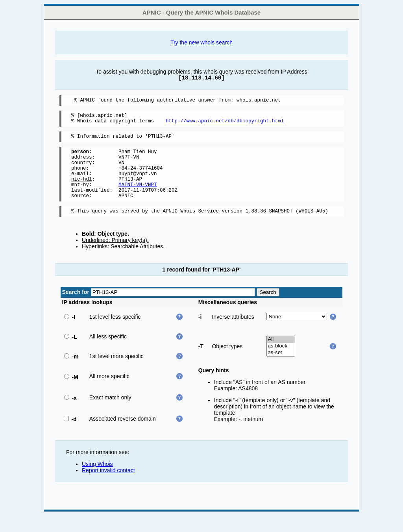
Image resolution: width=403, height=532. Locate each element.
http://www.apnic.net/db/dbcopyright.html (225, 124)
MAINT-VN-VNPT (138, 197)
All (281, 356)
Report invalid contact (108, 487)
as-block (281, 363)
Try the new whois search (201, 42)
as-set (281, 369)
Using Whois (97, 480)
